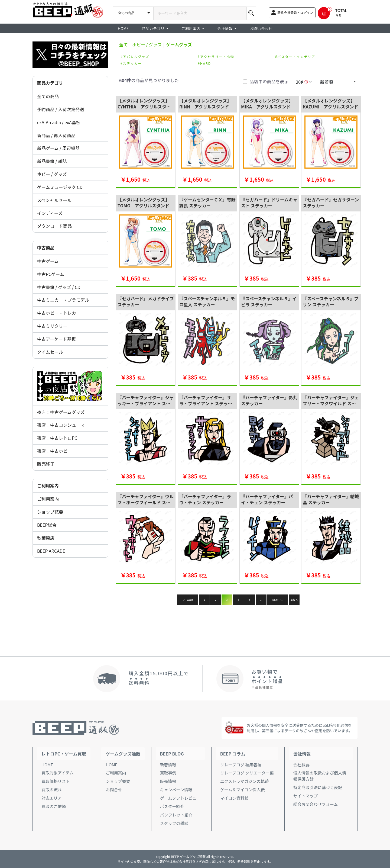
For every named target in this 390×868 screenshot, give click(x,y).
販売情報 (168, 781)
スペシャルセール (54, 200)
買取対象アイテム (58, 773)
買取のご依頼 (54, 806)
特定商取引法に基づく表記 (318, 787)
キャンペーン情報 (176, 790)
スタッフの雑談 (174, 823)
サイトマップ (305, 796)
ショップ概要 (50, 512)
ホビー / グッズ (52, 174)
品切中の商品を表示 (269, 81)
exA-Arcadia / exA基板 (59, 122)
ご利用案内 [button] (191, 28)
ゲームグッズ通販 (123, 754)
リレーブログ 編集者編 (241, 765)
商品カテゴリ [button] (153, 28)
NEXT (278, 600)
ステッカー (132, 63)
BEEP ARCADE (51, 551)
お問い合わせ (261, 28)
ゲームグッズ (179, 44)
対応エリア (52, 798)
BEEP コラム (233, 754)
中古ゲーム (48, 261)
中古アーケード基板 (56, 339)
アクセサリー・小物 (217, 56)
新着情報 (168, 765)
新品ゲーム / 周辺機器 (58, 148)
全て (123, 44)
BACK (188, 600)
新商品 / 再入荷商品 (56, 135)
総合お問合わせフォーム (316, 804)
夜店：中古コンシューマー (63, 425)
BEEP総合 (47, 525)
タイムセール (50, 352)
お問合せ (114, 790)
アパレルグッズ (136, 56)
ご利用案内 (48, 499)
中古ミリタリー (52, 326)
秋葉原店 (46, 538)
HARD (206, 63)
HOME (123, 28)
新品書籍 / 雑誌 (52, 161)
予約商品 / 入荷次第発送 (61, 109)
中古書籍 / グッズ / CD (59, 287)
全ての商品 (48, 96)
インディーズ (50, 213)
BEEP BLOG (172, 754)
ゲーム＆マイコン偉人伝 (243, 790)
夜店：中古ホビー (54, 451)
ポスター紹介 (172, 806)
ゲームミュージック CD (60, 187)
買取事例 (168, 773)
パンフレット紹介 (176, 815)
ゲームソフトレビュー (180, 798)
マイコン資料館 (234, 798)
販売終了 (46, 464)
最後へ (294, 600)
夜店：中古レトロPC (57, 438)
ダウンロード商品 (54, 226)
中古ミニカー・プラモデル (63, 300)
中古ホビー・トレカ (57, 313)
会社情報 (302, 754)
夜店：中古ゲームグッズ (61, 412)
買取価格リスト (56, 781)
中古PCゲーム (51, 274)
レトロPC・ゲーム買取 (64, 754)
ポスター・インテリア (296, 56)
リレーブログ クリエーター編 (247, 773)
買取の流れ (52, 790)
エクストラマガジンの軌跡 (245, 781)
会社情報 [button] (225, 28)
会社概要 (301, 765)
